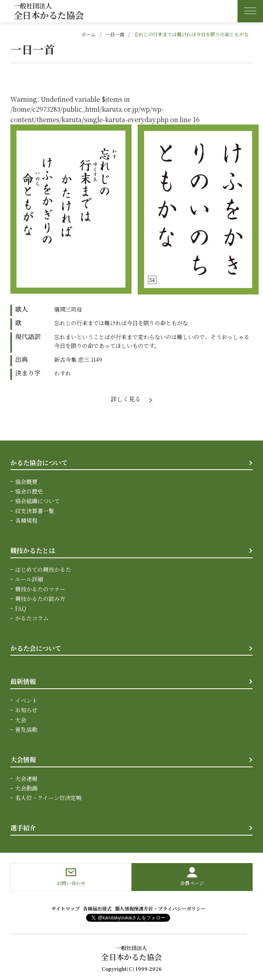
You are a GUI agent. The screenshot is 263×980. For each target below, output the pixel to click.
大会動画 (26, 789)
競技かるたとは (33, 551)
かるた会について (36, 649)
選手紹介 (23, 829)
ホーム (88, 34)
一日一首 (115, 34)
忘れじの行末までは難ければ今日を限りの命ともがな (191, 34)
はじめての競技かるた (43, 570)
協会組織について (37, 502)
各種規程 (26, 521)
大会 (21, 720)
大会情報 (23, 760)
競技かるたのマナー (40, 589)
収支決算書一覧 (35, 511)
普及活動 (26, 730)
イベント (26, 701)
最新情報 (23, 682)
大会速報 (26, 779)
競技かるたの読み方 (40, 599)
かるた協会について (39, 463)
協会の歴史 (29, 492)
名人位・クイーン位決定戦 (48, 798)
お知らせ (26, 711)
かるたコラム (32, 618)
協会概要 (26, 482)
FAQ (21, 609)
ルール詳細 (29, 580)
